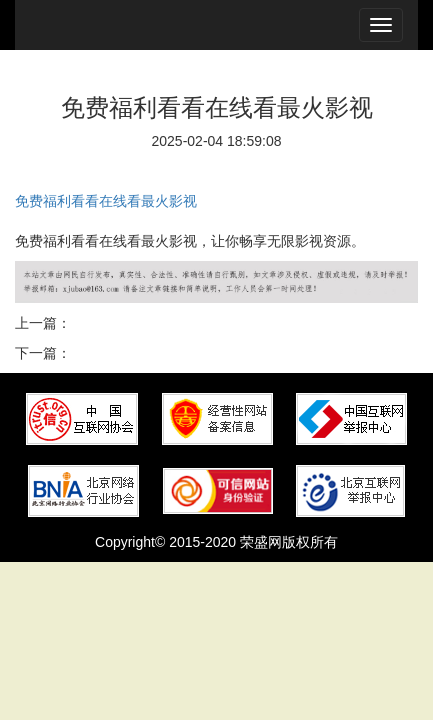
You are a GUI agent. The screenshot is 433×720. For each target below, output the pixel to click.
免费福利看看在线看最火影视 (106, 201)
